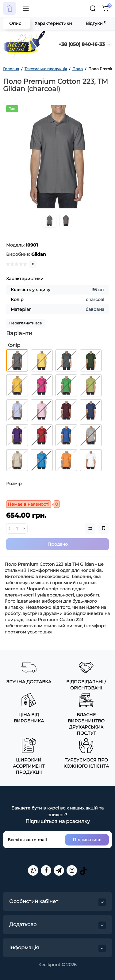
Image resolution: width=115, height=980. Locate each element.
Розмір (14, 484)
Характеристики (53, 23)
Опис (15, 23)
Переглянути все (25, 323)
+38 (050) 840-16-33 (82, 44)
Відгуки (96, 23)
